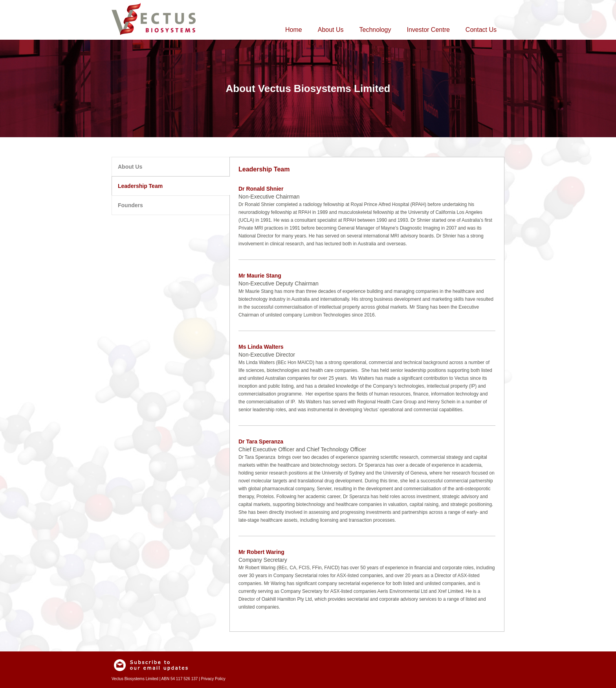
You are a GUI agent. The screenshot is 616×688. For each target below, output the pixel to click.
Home (294, 30)
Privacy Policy (213, 679)
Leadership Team (140, 186)
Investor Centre (428, 30)
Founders (130, 205)
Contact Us (481, 30)
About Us (331, 30)
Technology (375, 30)
